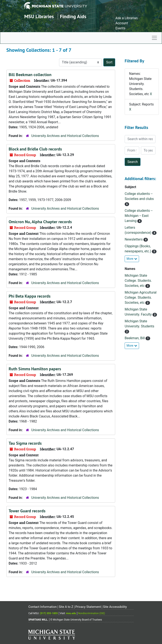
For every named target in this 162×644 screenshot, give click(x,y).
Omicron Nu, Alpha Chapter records (40, 222)
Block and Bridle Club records (35, 149)
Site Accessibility (115, 607)
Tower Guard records (27, 511)
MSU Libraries (39, 16)
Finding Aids (73, 16)
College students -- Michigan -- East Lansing (139, 216)
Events (120, 28)
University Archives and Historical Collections (65, 136)
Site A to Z (66, 607)
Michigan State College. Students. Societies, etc (138, 281)
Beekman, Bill (135, 338)
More (132, 259)
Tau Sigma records (25, 443)
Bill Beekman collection (30, 75)
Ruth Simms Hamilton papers (35, 369)
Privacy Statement (88, 607)
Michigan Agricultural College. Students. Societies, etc (141, 297)
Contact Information (42, 607)
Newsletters (134, 239)
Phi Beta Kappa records (30, 296)
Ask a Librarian (127, 18)
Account (122, 23)
